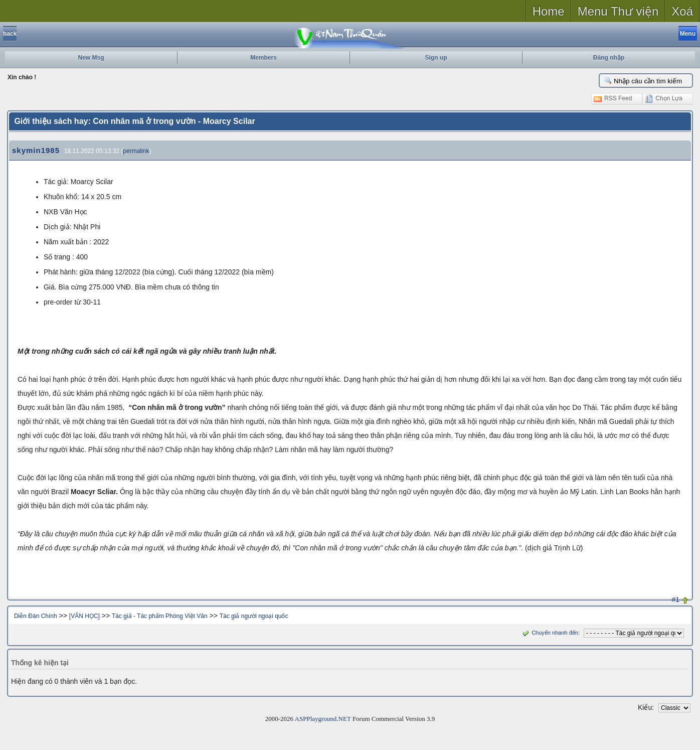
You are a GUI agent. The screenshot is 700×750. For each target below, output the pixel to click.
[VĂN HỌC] (84, 616)
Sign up (436, 58)
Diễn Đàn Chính (36, 616)
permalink (136, 151)
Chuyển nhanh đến (549, 633)
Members (264, 58)
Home (549, 11)
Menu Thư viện (618, 11)
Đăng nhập (609, 58)
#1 (676, 599)
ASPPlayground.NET (323, 719)
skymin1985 (36, 150)
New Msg (91, 58)
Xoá (682, 11)
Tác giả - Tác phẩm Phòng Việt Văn (160, 616)
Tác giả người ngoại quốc (254, 616)
